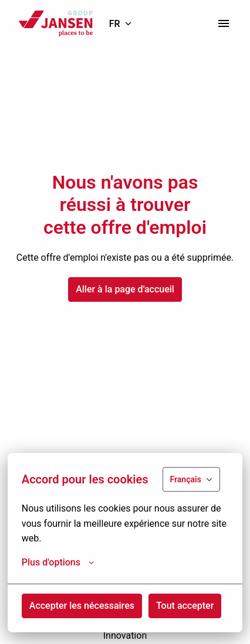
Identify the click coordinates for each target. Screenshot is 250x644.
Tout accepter (185, 606)
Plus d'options (58, 563)
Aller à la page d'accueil (125, 289)
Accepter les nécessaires (82, 606)
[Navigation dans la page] (224, 23)
